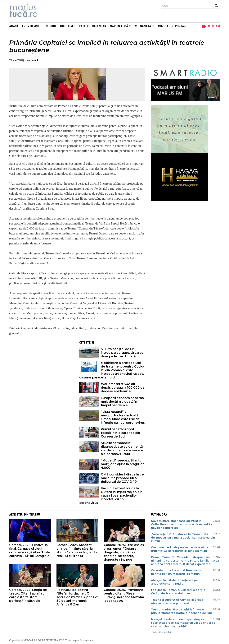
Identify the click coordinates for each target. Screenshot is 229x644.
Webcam (214, 26)
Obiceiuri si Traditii (74, 26)
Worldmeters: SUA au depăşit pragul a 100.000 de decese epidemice (123, 388)
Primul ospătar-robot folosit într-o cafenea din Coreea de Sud (120, 433)
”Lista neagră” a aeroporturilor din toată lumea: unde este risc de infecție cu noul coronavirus (123, 417)
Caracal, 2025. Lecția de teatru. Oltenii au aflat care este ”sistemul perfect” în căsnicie (28, 595)
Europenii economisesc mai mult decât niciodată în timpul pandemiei (123, 402)
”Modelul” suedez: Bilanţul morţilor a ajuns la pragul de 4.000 (123, 464)
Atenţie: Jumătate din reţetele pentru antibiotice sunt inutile (177, 582)
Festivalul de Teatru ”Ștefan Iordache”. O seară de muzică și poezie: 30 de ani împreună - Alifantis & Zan (77, 597)
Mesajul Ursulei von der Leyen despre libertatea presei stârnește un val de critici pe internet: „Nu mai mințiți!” (183, 623)
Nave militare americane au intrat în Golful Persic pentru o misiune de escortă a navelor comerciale (182, 524)
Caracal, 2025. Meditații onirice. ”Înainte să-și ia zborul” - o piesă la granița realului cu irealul (77, 550)
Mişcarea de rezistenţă (44, 11)
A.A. (37, 60)
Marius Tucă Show (123, 26)
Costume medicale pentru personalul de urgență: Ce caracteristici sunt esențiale (180, 549)
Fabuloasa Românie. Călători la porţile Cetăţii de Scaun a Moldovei (178, 592)
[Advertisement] (41, 365)
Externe (51, 26)
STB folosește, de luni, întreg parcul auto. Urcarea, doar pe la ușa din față (123, 353)
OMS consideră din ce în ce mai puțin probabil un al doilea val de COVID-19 (122, 478)
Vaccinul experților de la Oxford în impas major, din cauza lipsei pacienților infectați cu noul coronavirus (111, 496)
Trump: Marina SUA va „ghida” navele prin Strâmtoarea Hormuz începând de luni (181, 611)
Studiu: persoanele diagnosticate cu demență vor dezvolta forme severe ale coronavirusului (122, 448)
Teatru (35, 514)
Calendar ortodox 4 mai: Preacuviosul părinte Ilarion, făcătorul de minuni (178, 572)
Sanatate (147, 26)
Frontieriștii (32, 26)
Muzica (163, 26)
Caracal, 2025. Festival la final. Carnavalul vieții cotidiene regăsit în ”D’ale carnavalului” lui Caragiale (30, 550)
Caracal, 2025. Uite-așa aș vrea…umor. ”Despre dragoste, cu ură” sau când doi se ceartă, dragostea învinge (124, 552)
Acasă (14, 26)
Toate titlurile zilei (161, 632)
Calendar (99, 26)
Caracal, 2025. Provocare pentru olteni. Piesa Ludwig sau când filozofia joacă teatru (124, 595)
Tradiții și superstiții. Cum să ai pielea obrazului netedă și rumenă (177, 601)
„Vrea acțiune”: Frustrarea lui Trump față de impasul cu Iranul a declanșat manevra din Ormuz (183, 538)
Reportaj (179, 26)
